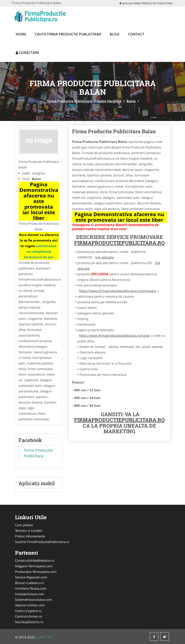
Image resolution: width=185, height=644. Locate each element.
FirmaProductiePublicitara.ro (119, 243)
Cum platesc (24, 525)
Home (21, 34)
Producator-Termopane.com (36, 572)
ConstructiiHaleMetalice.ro (35, 560)
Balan (131, 101)
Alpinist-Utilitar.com (30, 605)
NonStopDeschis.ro (29, 622)
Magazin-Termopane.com (34, 566)
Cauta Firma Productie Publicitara (68, 34)
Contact (136, 34)
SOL (50, 637)
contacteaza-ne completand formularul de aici (41, 251)
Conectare (27, 53)
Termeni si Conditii (29, 531)
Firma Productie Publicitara (70, 101)
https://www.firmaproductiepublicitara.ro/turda (114, 335)
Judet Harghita (109, 101)
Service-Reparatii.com (31, 577)
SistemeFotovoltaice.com (34, 600)
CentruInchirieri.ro (29, 616)
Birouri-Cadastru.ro (29, 583)
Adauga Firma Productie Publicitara (146, 3)
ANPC (42, 637)
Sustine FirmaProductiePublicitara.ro (42, 542)
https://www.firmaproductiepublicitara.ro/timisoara (117, 291)
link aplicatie (105, 257)
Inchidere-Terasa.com (31, 588)
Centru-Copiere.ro (28, 611)
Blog (115, 34)
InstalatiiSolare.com (30, 594)
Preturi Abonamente (30, 536)
